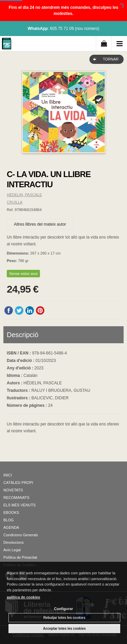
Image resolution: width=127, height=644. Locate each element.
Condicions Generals (21, 535)
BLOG (9, 520)
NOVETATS (13, 490)
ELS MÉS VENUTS (19, 505)
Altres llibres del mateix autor (40, 224)
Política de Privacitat (20, 557)
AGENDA (11, 527)
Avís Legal (12, 550)
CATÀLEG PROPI (18, 483)
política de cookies (23, 597)
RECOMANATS (16, 498)
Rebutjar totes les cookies (64, 618)
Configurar (63, 609)
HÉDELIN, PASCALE (24, 195)
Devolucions (14, 542)
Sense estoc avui (23, 274)
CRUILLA (15, 202)
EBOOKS (11, 512)
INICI (8, 475)
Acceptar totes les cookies (64, 629)
